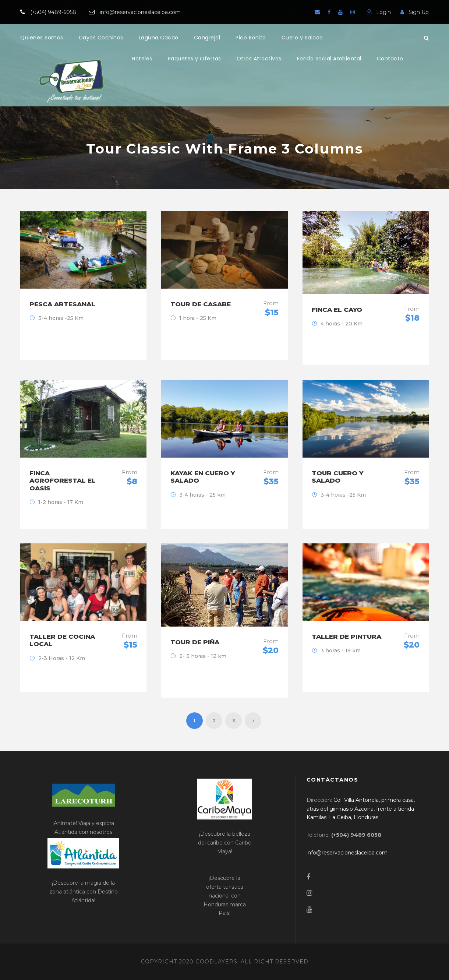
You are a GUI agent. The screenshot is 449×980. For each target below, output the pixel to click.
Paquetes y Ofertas (195, 59)
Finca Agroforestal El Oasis (63, 481)
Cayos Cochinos (101, 38)
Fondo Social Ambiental (329, 59)
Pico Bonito (251, 38)
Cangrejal (207, 38)
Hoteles (142, 59)
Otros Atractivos (259, 59)
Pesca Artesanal (62, 304)
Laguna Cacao (159, 38)
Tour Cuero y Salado (337, 477)
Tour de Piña (195, 642)
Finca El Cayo (337, 310)
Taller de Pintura (347, 637)
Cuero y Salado (302, 38)
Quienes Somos (42, 38)
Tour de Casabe (201, 304)
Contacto (390, 59)
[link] (361, 809)
